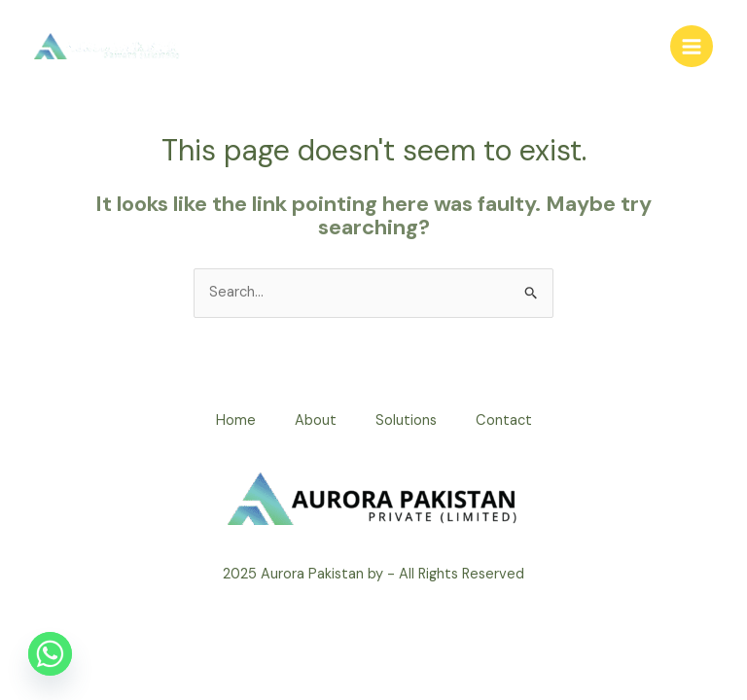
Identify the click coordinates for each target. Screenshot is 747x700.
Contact (504, 420)
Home (236, 420)
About (316, 420)
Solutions (406, 420)
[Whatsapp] (50, 654)
